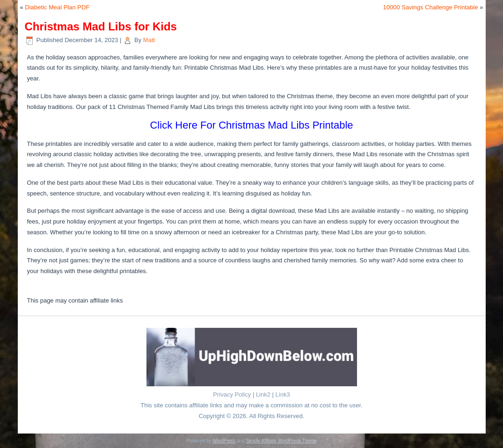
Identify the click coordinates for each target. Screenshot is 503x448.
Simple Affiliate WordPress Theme (281, 441)
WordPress (224, 441)
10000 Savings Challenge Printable (431, 7)
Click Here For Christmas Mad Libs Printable (251, 125)
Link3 (283, 394)
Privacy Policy (232, 394)
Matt (149, 40)
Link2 (263, 394)
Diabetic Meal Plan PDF (57, 7)
